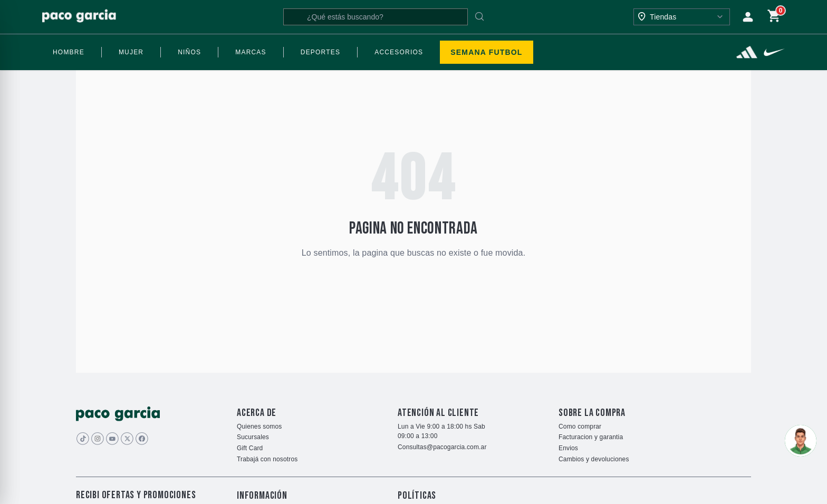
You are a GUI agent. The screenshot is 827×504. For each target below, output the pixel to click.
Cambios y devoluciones (594, 459)
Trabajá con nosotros (267, 459)
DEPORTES (320, 52)
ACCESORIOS (399, 52)
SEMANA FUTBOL (486, 52)
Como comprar (580, 427)
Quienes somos (259, 427)
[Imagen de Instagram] (98, 439)
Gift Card (250, 448)
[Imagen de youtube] (112, 439)
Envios (568, 448)
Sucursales (253, 437)
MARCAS (251, 52)
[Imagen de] (127, 439)
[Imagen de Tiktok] (83, 439)
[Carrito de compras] (774, 17)
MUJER (131, 52)
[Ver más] (747, 52)
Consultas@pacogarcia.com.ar (442, 447)
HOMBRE (69, 52)
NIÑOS (189, 52)
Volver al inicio (414, 284)
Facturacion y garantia (591, 437)
